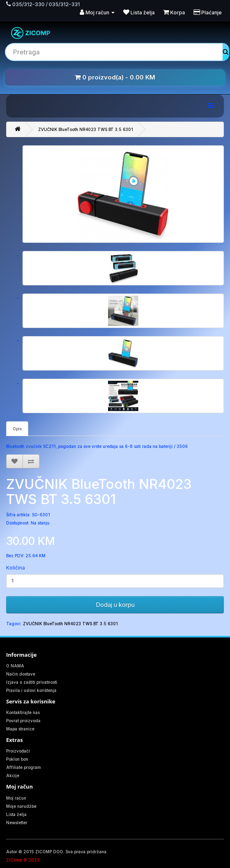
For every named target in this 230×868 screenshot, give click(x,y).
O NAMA (15, 666)
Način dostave (21, 674)
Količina (16, 568)
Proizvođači (18, 751)
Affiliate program (24, 767)
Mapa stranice (20, 729)
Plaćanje (208, 12)
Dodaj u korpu (115, 605)
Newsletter (17, 823)
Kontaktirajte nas (23, 712)
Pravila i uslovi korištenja (31, 690)
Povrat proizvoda (23, 721)
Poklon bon (17, 759)
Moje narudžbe (21, 806)
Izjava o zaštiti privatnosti (32, 682)
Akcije (13, 775)
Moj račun (97, 12)
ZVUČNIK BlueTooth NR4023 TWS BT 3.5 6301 (86, 129)
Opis (17, 429)
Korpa (174, 12)
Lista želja (139, 12)
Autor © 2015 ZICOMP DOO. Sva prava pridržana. (57, 852)
